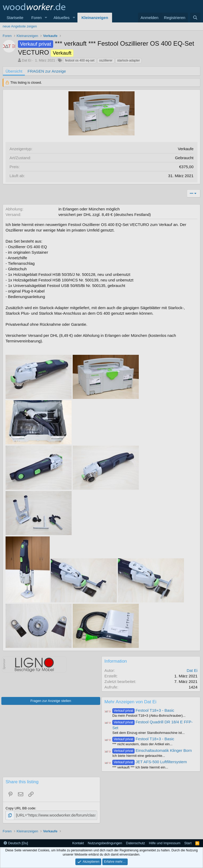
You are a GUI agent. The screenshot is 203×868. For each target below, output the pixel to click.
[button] (46, 18)
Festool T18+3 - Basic (143, 710)
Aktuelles (61, 18)
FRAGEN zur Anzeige (47, 71)
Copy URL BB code (20, 808)
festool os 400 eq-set (80, 60)
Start (188, 842)
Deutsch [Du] (16, 842)
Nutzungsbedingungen (105, 842)
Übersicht (14, 71)
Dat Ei (27, 60)
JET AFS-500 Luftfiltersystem (150, 762)
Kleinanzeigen (95, 18)
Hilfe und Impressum (165, 842)
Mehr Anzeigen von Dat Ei (130, 702)
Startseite (15, 18)
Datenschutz (136, 842)
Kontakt (78, 842)
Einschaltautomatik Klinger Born (152, 750)
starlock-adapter (128, 60)
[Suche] (195, 18)
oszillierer (106, 60)
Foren (36, 18)
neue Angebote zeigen (20, 26)
